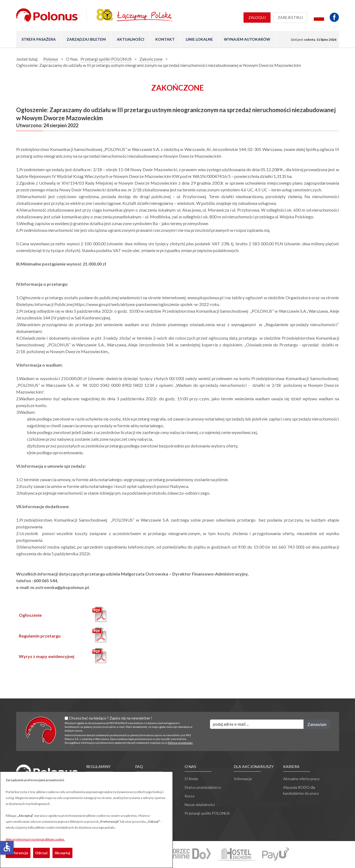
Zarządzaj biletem (86, 39)
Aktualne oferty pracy (301, 779)
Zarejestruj (290, 17)
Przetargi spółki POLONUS (207, 813)
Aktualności (131, 39)
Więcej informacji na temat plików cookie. (35, 839)
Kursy (190, 796)
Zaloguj (257, 17)
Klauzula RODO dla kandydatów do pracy (301, 790)
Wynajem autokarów (247, 39)
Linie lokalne (199, 39)
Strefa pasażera (39, 39)
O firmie (191, 779)
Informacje (243, 779)
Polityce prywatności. (180, 743)
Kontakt (165, 39)
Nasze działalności (200, 805)
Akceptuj (62, 853)
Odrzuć (41, 853)
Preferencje (18, 853)
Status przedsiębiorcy (203, 787)
